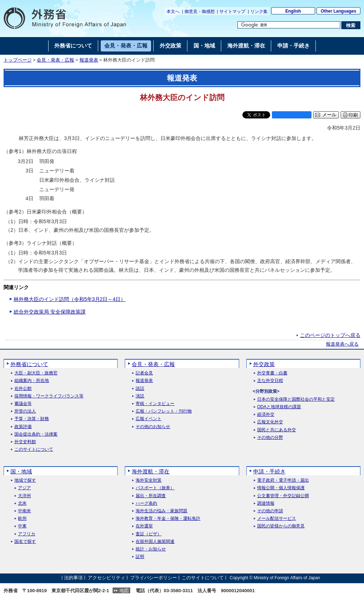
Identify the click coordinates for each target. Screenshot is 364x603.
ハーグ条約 (146, 503)
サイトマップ (232, 12)
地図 (124, 591)
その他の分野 (270, 438)
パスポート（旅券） (155, 488)
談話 (140, 389)
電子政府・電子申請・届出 (283, 480)
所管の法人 (25, 411)
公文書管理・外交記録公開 (283, 496)
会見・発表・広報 (55, 60)
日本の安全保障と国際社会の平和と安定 (296, 399)
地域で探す (25, 480)
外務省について (29, 364)
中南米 (24, 511)
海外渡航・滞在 (151, 471)
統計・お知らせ (151, 549)
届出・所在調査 (151, 496)
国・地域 (21, 471)
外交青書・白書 (272, 373)
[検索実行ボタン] (351, 25)
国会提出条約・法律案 (36, 434)
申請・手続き (269, 471)
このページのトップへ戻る (330, 335)
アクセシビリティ (106, 578)
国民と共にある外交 (277, 430)
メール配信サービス (277, 519)
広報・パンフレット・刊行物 (164, 411)
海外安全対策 (149, 480)
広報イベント (149, 419)
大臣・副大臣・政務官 (36, 373)
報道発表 (89, 60)
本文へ (173, 12)
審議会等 (23, 404)
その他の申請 (270, 511)
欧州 (22, 519)
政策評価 (23, 427)
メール (329, 115)
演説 (140, 396)
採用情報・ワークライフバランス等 (49, 396)
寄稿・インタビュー (155, 404)
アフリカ (27, 534)
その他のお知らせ (153, 427)
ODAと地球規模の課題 (279, 407)
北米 (22, 503)
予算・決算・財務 (32, 419)
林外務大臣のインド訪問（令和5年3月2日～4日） (70, 299)
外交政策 (264, 364)
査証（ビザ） (149, 534)
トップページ (18, 60)
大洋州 (24, 496)
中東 (22, 526)
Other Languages (339, 11)
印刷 (353, 115)
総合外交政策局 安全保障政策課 (50, 312)
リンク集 (259, 12)
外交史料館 (25, 442)
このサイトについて (34, 449)
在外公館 (23, 389)
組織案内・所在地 (32, 381)
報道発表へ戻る (342, 344)
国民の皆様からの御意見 (281, 526)
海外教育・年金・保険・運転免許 (168, 519)
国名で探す (25, 542)
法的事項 (73, 578)
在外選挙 (144, 526)
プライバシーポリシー (154, 578)
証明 (140, 557)
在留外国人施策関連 (155, 542)
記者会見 (144, 373)
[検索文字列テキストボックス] (289, 25)
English (293, 11)
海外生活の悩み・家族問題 (161, 511)
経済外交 (266, 415)
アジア (24, 488)
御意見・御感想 (200, 12)
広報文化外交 (270, 422)
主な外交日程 (270, 381)
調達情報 (266, 503)
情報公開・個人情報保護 (281, 488)
